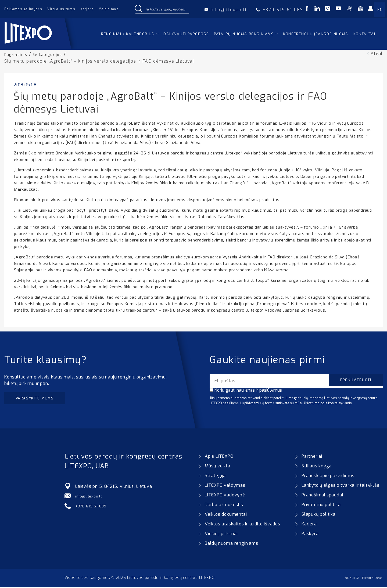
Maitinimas (109, 9)
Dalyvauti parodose (186, 34)
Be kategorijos (52, 54)
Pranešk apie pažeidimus (328, 477)
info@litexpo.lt (91, 497)
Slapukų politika (319, 515)
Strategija (215, 477)
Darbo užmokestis (224, 506)
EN (380, 10)
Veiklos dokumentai (226, 515)
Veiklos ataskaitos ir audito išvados (243, 525)
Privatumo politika (321, 506)
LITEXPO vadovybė (225, 496)
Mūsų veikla (218, 467)
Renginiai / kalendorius (128, 34)
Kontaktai (364, 34)
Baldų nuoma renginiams (232, 544)
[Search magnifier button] (138, 9)
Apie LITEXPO (219, 457)
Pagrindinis (17, 54)
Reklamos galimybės (23, 9)
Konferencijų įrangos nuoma (316, 34)
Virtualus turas (61, 9)
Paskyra (310, 535)
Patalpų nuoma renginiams (244, 34)
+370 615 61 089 (93, 507)
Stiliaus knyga (317, 467)
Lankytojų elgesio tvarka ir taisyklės (341, 486)
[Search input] (166, 9)
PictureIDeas (371, 579)
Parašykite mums (40, 399)
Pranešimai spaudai (322, 496)
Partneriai (312, 457)
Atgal (377, 54)
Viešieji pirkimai (221, 535)
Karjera (87, 9)
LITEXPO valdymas (225, 486)
